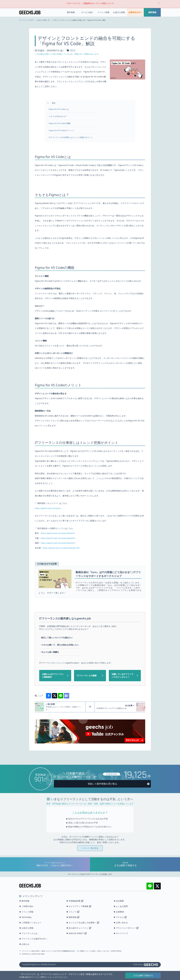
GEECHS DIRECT (78, 933)
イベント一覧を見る (90, 850)
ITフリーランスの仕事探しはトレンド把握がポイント (73, 136)
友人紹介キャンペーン (80, 928)
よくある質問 (122, 906)
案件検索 (71, 11)
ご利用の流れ (27, 906)
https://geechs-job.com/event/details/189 (62, 548)
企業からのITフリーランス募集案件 (53, 676)
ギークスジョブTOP (26, 18)
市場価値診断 (76, 901)
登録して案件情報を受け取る (102, 786)
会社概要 (120, 901)
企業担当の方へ (135, 11)
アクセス (121, 917)
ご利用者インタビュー (31, 923)
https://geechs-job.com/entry (49, 508)
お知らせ (25, 944)
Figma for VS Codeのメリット (63, 129)
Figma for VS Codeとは (60, 107)
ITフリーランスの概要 (87, 676)
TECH (73, 49)
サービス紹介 (87, 11)
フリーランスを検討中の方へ (34, 939)
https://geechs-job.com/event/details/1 (59, 533)
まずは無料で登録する (143, 975)
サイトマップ (122, 933)
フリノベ (74, 912)
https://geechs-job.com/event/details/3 (59, 543)
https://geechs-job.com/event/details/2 (59, 538)
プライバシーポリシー (127, 928)
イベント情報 (103, 11)
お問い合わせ (122, 923)
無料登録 (152, 11)
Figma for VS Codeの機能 (61, 122)
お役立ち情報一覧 (43, 18)
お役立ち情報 (119, 11)
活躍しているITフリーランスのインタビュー (123, 676)
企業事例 (120, 912)
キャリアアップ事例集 (80, 906)
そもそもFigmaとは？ (60, 115)
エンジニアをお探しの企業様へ (84, 923)
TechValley (26, 917)
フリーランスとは (29, 933)
